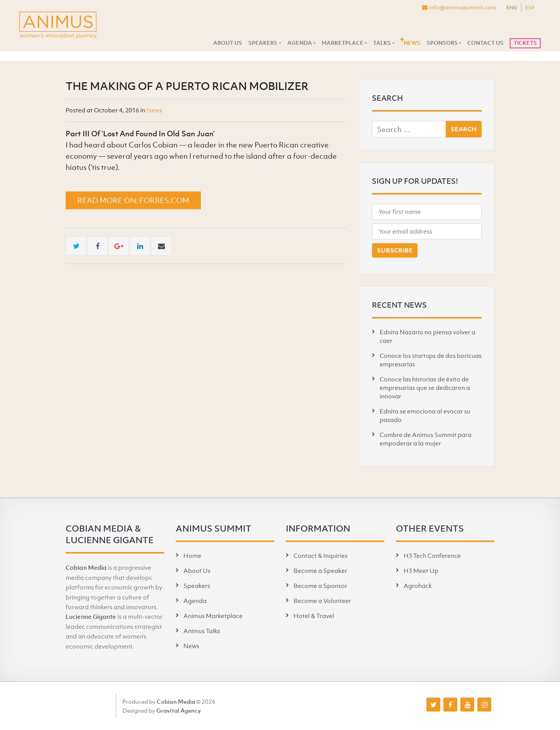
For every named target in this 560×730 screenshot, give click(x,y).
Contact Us (485, 43)
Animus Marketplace (213, 616)
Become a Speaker (320, 571)
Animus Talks (202, 631)
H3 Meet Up (421, 571)
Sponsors (442, 43)
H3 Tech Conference (432, 556)
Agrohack (418, 586)
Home (192, 556)
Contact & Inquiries (321, 556)
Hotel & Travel (314, 616)
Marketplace (343, 43)
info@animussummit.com (459, 7)
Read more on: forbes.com (133, 200)
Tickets (525, 43)
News (412, 43)
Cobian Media (86, 567)
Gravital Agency (179, 710)
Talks (382, 43)
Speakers (263, 43)
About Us (228, 43)
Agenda (300, 43)
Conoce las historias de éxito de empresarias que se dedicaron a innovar (425, 388)
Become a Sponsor (320, 586)
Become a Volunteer (322, 601)
